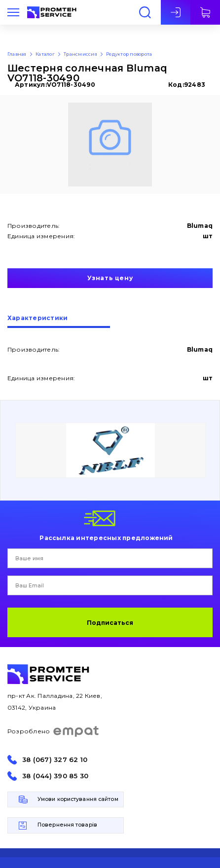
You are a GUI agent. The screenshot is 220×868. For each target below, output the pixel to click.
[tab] (59, 322)
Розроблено (54, 731)
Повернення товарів (67, 825)
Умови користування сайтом (78, 799)
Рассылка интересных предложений (106, 538)
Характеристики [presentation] (37, 318)
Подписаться (110, 623)
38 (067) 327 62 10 (55, 760)
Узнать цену (110, 278)
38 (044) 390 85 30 (55, 776)
